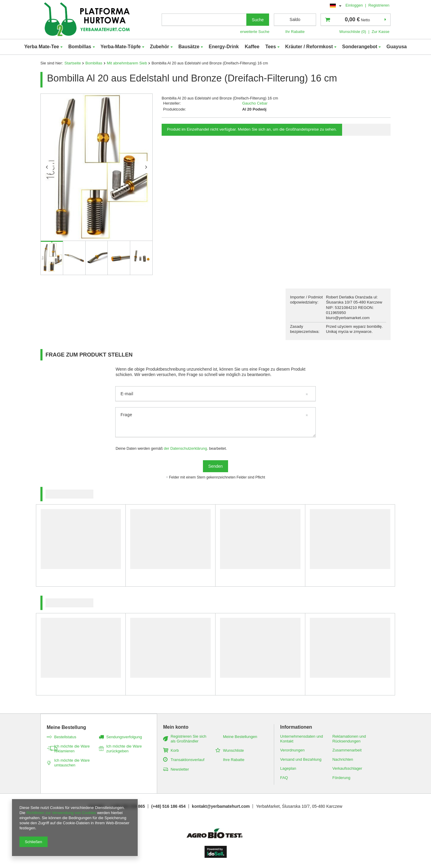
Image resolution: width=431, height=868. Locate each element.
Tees (271, 47)
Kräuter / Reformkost (309, 47)
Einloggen (355, 5)
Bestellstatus (65, 737)
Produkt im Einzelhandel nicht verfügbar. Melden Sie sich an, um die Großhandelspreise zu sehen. (252, 129)
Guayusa (397, 47)
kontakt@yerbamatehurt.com (221, 806)
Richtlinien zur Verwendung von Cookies (61, 813)
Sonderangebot (360, 47)
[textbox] (204, 20)
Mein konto (176, 727)
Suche (258, 20)
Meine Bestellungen (240, 737)
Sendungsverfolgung (124, 737)
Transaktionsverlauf (188, 760)
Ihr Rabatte (295, 32)
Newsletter (180, 769)
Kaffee (252, 47)
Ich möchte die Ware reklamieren (72, 749)
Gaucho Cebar (255, 103)
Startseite (73, 63)
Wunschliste (233, 750)
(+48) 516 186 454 (168, 806)
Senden (215, 466)
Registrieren (379, 5)
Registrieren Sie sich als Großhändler (188, 739)
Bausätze (189, 47)
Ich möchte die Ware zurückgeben (124, 749)
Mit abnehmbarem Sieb (127, 63)
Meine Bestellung (66, 727)
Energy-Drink (224, 47)
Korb (175, 750)
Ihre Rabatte (234, 760)
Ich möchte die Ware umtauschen (72, 763)
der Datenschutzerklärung (185, 449)
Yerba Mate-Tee (42, 47)
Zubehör (160, 47)
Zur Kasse (381, 32)
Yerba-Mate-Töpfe (121, 47)
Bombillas (80, 47)
